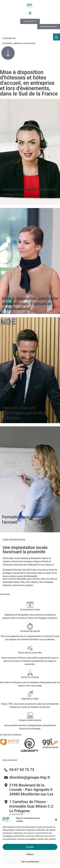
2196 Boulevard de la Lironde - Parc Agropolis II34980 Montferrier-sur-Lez (31, 790)
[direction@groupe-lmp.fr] (6, 777)
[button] (57, 37)
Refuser (30, 865)
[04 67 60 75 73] (6, 770)
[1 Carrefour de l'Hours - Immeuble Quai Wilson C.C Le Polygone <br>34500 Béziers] (6, 802)
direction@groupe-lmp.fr (30, 777)
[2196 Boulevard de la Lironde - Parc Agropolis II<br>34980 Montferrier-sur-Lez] (6, 785)
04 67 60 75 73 (22, 770)
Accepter (30, 857)
